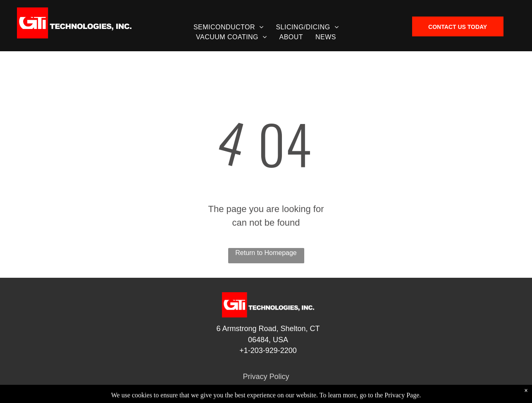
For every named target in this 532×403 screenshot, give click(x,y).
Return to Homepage (266, 253)
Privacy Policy (266, 377)
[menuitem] (229, 27)
